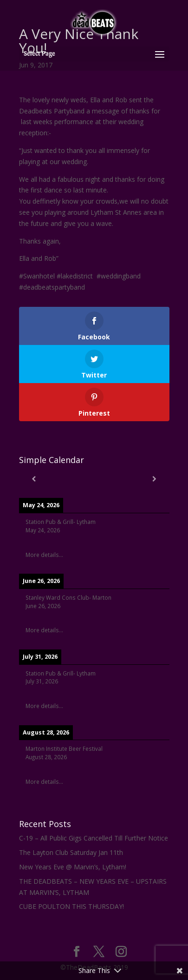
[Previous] (34, 479)
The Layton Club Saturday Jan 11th (71, 852)
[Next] (154, 479)
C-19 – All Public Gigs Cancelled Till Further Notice (94, 838)
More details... (44, 555)
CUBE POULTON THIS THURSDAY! (71, 906)
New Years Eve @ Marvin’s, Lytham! (73, 867)
